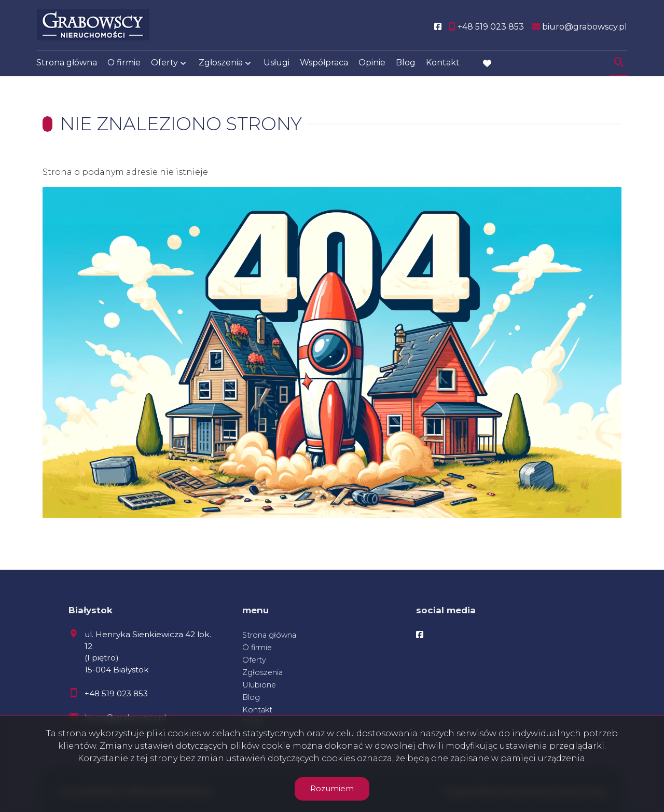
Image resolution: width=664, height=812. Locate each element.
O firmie (124, 64)
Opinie (372, 64)
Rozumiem (332, 788)
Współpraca (324, 64)
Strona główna (67, 64)
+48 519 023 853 (116, 693)
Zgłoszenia (221, 64)
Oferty (164, 64)
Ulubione (259, 685)
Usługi (276, 64)
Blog (406, 64)
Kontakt (443, 64)
